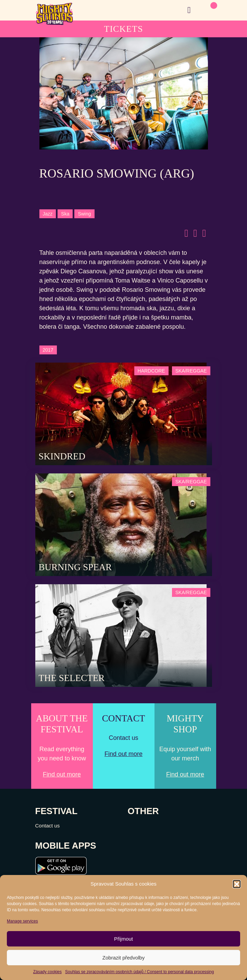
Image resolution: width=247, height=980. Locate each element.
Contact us (48, 826)
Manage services (22, 921)
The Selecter (72, 678)
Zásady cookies (47, 972)
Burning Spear (75, 567)
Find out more (62, 774)
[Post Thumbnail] (121, 414)
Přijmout (123, 939)
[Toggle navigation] (189, 10)
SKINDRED (62, 456)
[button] (237, 884)
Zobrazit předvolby (123, 958)
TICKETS (124, 29)
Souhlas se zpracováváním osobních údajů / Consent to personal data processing (139, 972)
